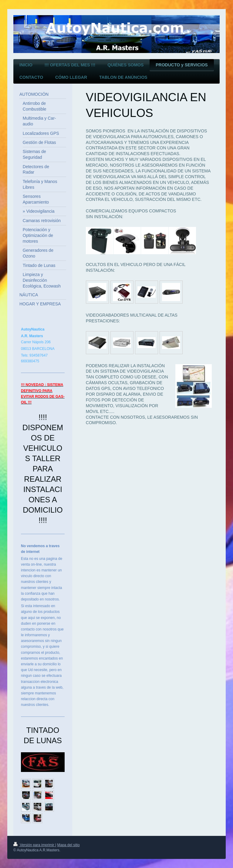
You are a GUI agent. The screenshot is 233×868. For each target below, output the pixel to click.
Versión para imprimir (34, 845)
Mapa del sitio (69, 845)
